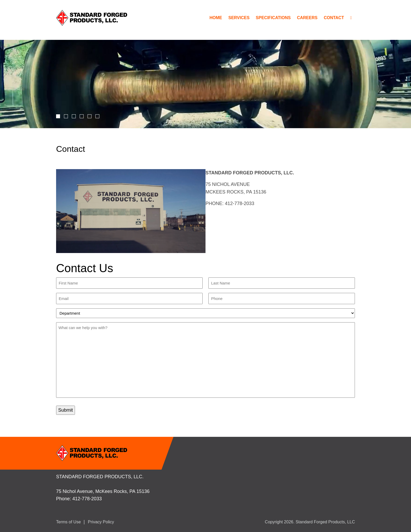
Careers (307, 18)
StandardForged (93, 18)
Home (216, 18)
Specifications (273, 18)
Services (239, 18)
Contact (334, 18)
